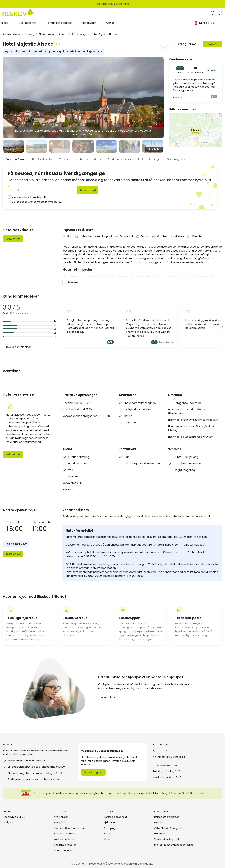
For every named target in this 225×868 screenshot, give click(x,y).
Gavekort (160, 834)
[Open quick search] (213, 13)
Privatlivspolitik (39, 197)
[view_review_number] (174, 97)
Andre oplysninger (149, 159)
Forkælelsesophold (115, 817)
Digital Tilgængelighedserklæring (174, 845)
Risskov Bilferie (11, 34)
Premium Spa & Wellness (69, 828)
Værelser (65, 159)
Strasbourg (79, 34)
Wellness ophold (64, 839)
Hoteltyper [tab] (89, 23)
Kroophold (60, 822)
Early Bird (9, 822)
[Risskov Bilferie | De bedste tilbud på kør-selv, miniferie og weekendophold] (17, 13)
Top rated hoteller (65, 845)
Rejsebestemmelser (166, 817)
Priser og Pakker (16, 159)
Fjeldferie (110, 822)
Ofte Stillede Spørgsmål (169, 828)
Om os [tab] (110, 23)
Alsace (63, 34)
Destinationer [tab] (27, 23)
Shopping (110, 828)
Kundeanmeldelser (119, 159)
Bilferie (108, 834)
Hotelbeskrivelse (42, 159)
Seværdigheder (177, 159)
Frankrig (29, 34)
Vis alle (211, 70)
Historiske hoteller (65, 834)
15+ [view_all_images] (154, 149)
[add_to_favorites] (164, 44)
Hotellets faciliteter (89, 159)
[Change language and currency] (205, 23)
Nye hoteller (61, 817)
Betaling (159, 822)
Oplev (108, 839)
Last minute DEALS (15, 817)
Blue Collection (63, 850)
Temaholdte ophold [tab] (59, 23)
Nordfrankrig (46, 34)
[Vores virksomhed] (221, 23)
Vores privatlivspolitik (167, 839)
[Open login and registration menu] (221, 13)
